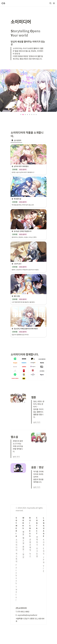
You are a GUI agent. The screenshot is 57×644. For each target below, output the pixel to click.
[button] (50, 3)
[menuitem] (16, 140)
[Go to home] (3, 3)
